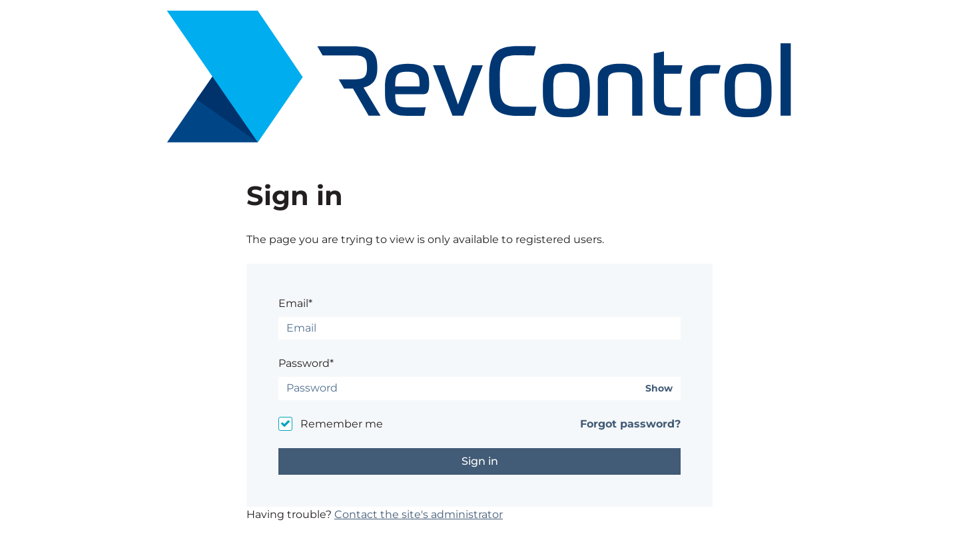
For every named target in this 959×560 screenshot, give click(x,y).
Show (659, 389)
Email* (295, 303)
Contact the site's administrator (419, 514)
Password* (306, 363)
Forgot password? (630, 424)
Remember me (342, 424)
